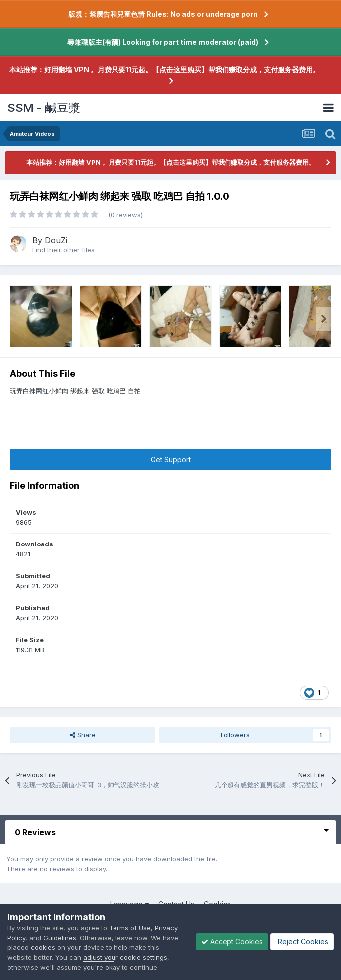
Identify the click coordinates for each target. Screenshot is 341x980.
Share (83, 735)
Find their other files (63, 250)
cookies (43, 947)
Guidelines (60, 938)
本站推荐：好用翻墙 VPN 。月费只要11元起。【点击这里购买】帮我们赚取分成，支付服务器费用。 (165, 69)
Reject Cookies (302, 941)
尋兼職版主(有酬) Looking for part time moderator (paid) (163, 42)
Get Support (171, 460)
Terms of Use (130, 928)
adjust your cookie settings (125, 957)
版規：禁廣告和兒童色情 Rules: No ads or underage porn (163, 14)
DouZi (56, 240)
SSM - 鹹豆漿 (44, 108)
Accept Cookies (232, 941)
